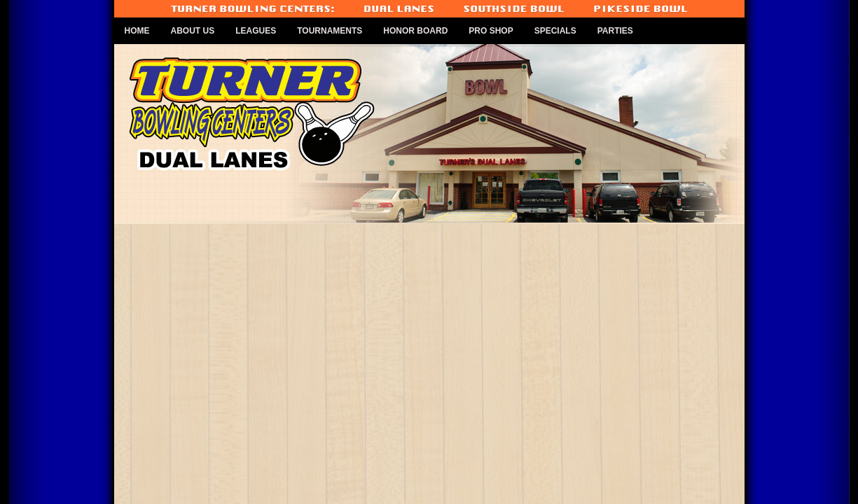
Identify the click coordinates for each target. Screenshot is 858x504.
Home (137, 31)
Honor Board (415, 31)
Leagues (256, 31)
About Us (193, 31)
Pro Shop (491, 31)
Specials (555, 31)
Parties (615, 31)
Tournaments (330, 31)
